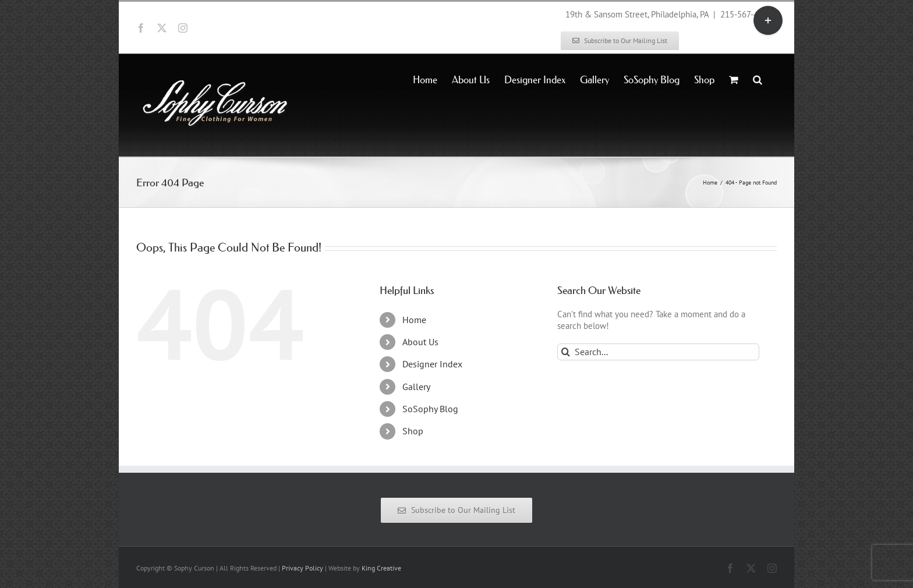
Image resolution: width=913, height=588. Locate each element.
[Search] (566, 352)
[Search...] (658, 352)
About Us (420, 342)
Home (414, 320)
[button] (758, 79)
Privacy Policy (302, 568)
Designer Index (432, 364)
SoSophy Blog (430, 409)
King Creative (381, 568)
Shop (413, 431)
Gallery (416, 387)
